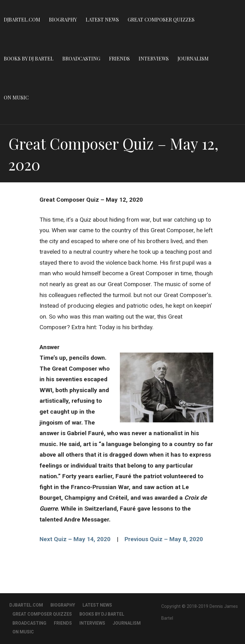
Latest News (102, 19)
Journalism (193, 58)
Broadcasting (81, 58)
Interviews (154, 58)
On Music (16, 97)
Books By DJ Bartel (29, 58)
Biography (63, 19)
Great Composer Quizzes (161, 19)
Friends (119, 58)
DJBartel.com (22, 19)
